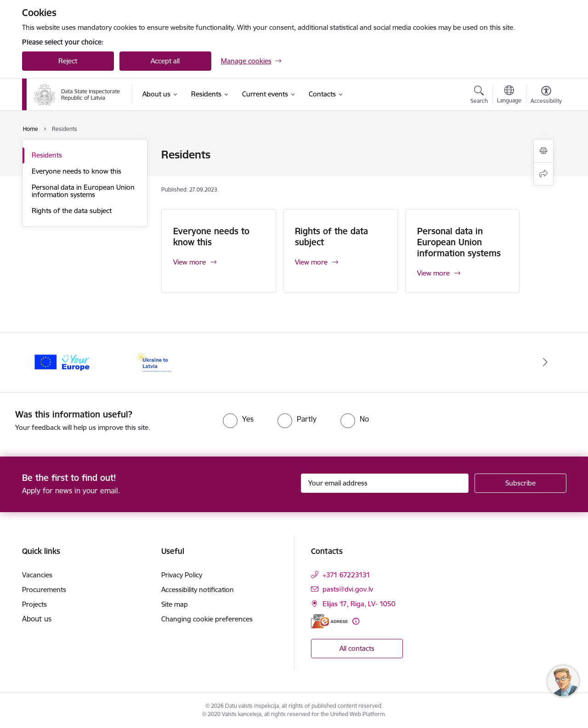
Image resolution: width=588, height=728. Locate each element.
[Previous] (43, 362)
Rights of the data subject (72, 211)
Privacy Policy (182, 575)
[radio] (238, 419)
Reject (68, 61)
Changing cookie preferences (207, 619)
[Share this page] (543, 174)
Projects (34, 604)
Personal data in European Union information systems (83, 191)
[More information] (356, 621)
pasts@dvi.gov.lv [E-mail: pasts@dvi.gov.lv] (348, 589)
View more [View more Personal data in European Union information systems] (433, 273)
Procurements (44, 590)
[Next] (545, 362)
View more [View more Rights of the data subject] (311, 262)
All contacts (357, 648)
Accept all (165, 61)
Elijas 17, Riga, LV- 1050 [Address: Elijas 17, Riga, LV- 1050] (359, 604)
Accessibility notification (198, 590)
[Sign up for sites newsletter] (520, 483)
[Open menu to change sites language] (509, 96)
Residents (47, 155)
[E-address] (329, 621)
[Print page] (543, 151)
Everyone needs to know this (76, 171)
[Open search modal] (479, 96)
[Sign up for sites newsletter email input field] (385, 483)
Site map (175, 604)
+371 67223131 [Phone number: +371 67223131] (346, 575)
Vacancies (37, 575)
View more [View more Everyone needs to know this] (189, 262)
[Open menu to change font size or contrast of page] (546, 96)
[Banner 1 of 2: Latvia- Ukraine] (154, 362)
